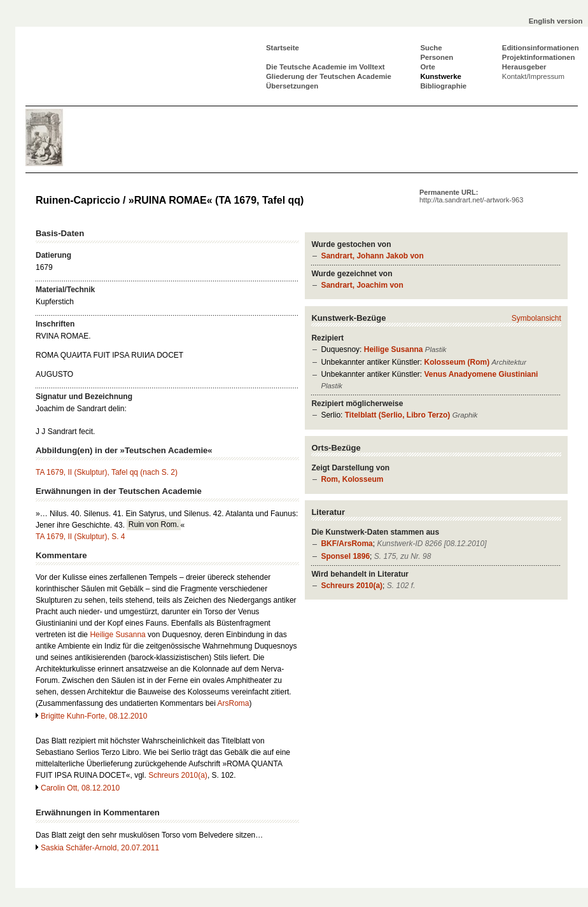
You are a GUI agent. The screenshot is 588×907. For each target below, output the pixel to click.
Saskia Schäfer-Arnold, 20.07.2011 (100, 848)
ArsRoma (233, 703)
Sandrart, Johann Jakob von (372, 256)
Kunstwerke (441, 76)
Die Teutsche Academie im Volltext (325, 67)
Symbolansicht (536, 318)
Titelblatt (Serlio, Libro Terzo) (398, 415)
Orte (427, 67)
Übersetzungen (292, 86)
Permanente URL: (471, 196)
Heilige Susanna (394, 349)
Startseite (283, 48)
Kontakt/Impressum (533, 76)
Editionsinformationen (541, 48)
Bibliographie (443, 86)
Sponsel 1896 (345, 556)
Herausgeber (524, 67)
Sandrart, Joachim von (362, 285)
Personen (437, 57)
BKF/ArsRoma (346, 544)
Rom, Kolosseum (352, 479)
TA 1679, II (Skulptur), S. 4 (80, 537)
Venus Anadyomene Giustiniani (481, 374)
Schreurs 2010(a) (352, 586)
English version (556, 21)
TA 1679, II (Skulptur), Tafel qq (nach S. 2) (107, 472)
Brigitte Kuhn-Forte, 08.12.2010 (94, 716)
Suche (431, 48)
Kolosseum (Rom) (457, 362)
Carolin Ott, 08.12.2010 (80, 788)
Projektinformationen (539, 57)
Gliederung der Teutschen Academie (329, 76)
